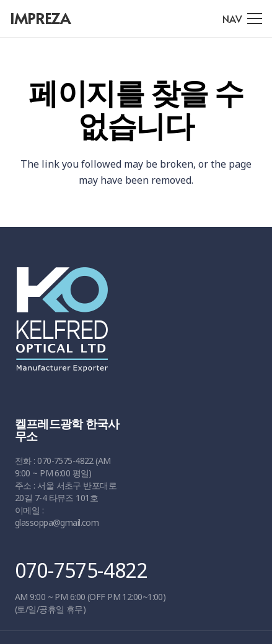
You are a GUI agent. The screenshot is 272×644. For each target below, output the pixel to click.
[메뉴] (242, 19)
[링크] (132, 325)
